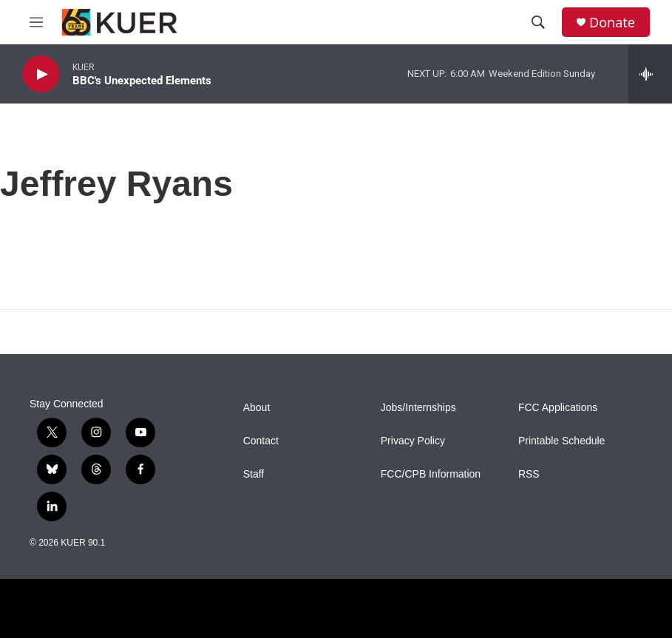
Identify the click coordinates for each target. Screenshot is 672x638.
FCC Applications (558, 408)
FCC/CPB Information (431, 474)
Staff (254, 474)
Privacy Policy (413, 441)
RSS (529, 474)
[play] (41, 74)
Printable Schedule (562, 441)
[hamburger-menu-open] (36, 22)
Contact (261, 441)
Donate (612, 23)
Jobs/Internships (418, 408)
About (257, 408)
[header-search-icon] (538, 22)
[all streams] (650, 74)
